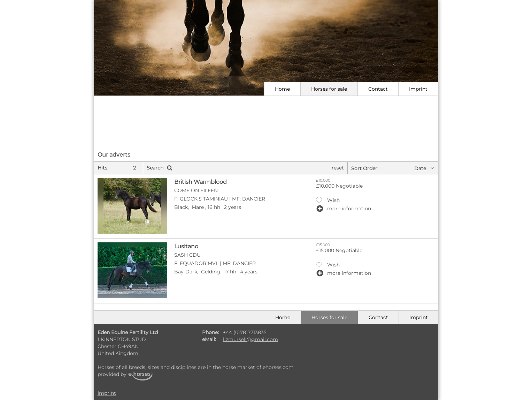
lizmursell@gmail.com (250, 339)
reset (338, 168)
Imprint (418, 89)
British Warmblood (201, 182)
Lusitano (186, 246)
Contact (378, 89)
